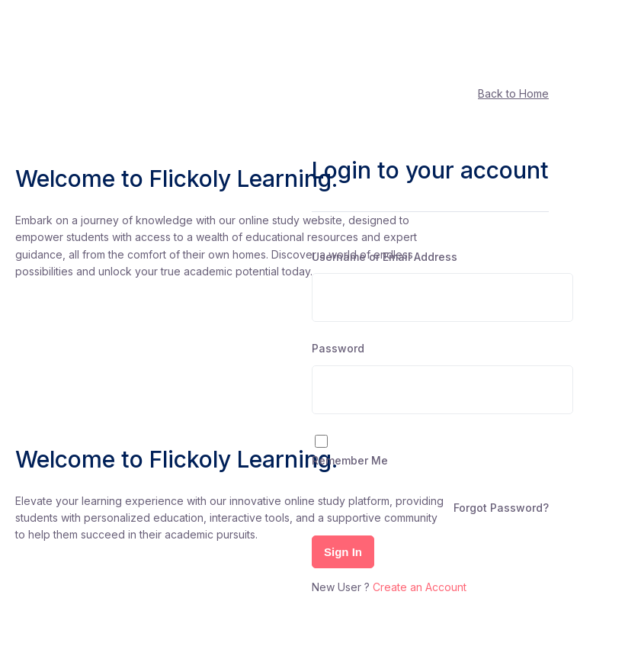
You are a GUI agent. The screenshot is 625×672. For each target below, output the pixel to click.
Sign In (343, 552)
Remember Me (350, 460)
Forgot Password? (501, 508)
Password (338, 348)
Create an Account (420, 587)
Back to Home (513, 93)
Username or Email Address (385, 257)
